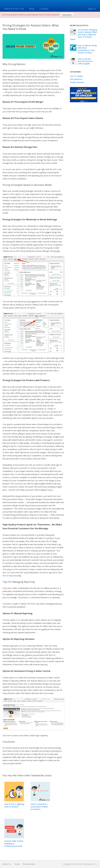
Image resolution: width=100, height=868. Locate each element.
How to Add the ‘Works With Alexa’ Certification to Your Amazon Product (87, 49)
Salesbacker (50, 3)
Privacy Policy (29, 864)
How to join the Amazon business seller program (85, 61)
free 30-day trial (9, 576)
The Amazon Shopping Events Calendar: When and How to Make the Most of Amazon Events (83, 34)
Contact (44, 9)
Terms (17, 864)
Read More (67, 15)
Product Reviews (77, 82)
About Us (7, 864)
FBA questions (76, 79)
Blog (32, 9)
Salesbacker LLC (90, 864)
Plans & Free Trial (14, 9)
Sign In (92, 9)
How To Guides (76, 76)
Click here (7, 735)
